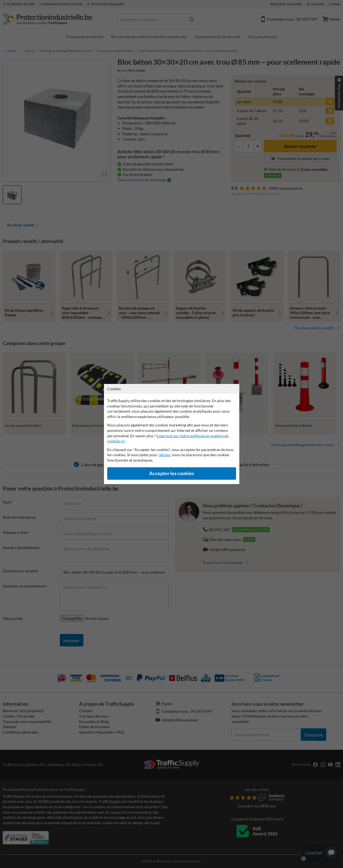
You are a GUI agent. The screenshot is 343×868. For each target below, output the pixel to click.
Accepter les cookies (172, 473)
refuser (164, 455)
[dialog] (171, 434)
